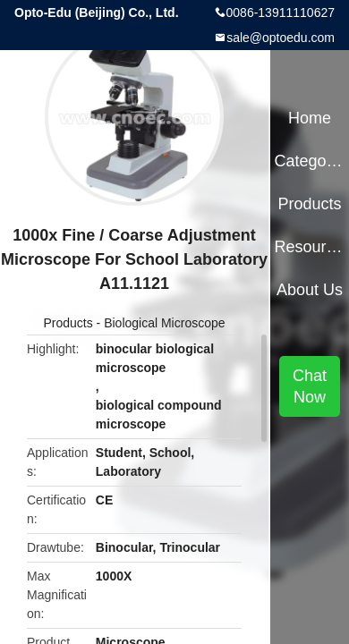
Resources (309, 247)
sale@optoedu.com (281, 38)
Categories (309, 161)
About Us (310, 290)
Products (68, 323)
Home (310, 118)
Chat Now (310, 386)
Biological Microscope (164, 323)
